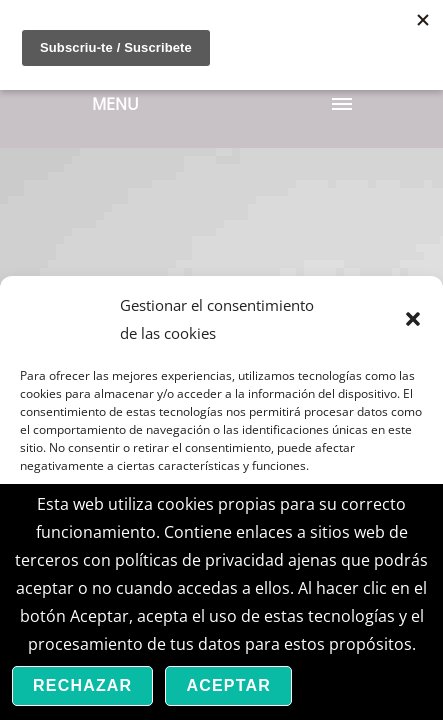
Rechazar (82, 685)
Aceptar (228, 685)
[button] (413, 319)
